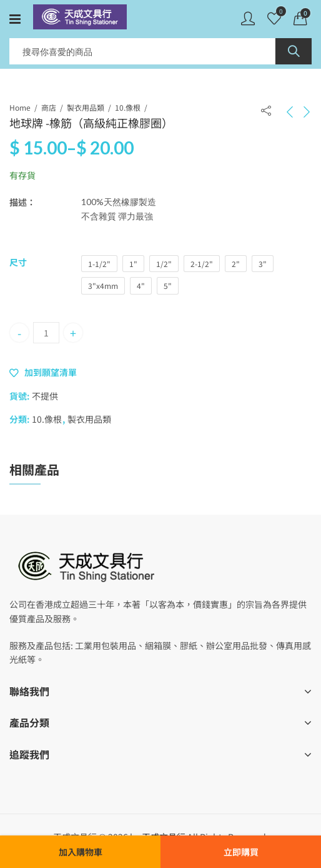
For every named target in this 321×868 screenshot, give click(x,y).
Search (294, 51)
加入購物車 (81, 852)
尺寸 (18, 262)
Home (20, 107)
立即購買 (241, 852)
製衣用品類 (86, 107)
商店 (49, 107)
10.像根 (128, 107)
